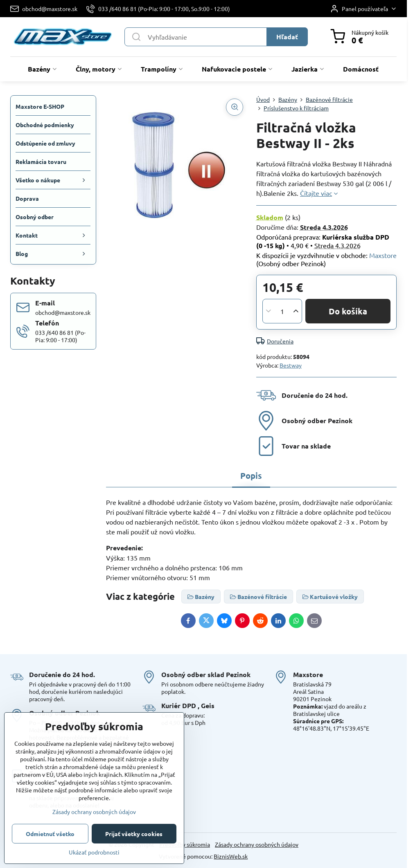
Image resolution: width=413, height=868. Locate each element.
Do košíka (348, 311)
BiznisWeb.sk (231, 856)
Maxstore (383, 255)
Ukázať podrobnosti (94, 852)
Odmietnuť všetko (50, 834)
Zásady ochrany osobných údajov (257, 844)
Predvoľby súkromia (185, 844)
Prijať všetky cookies (134, 834)
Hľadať (287, 37)
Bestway (291, 365)
